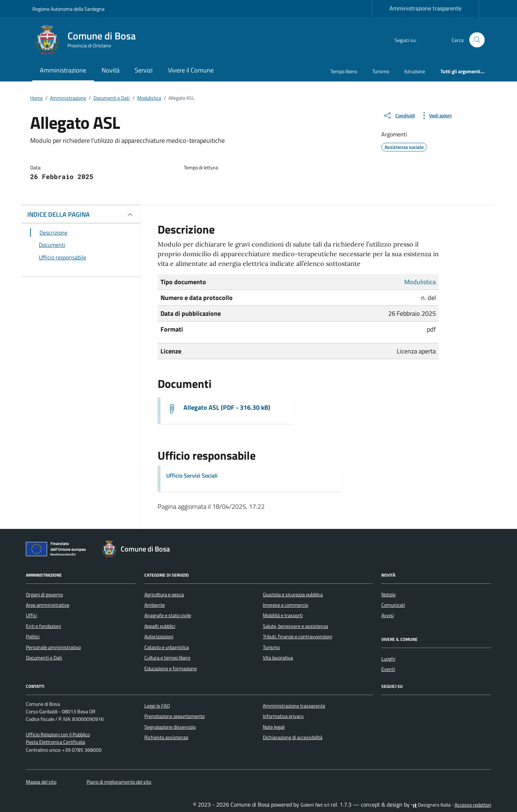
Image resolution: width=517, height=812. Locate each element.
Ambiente (155, 605)
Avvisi (388, 615)
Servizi (144, 70)
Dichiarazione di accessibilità (293, 737)
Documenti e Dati (44, 658)
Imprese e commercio (285, 605)
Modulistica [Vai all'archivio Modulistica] (420, 282)
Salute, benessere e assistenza (295, 626)
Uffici (31, 615)
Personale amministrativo (53, 647)
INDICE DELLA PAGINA (59, 214)
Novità (111, 70)
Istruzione (415, 71)
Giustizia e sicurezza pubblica (293, 595)
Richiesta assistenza (166, 737)
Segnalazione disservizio (170, 727)
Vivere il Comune (191, 70)
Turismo (381, 71)
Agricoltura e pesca (164, 595)
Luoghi (388, 659)
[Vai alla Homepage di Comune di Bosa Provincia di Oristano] (88, 40)
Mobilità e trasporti (283, 615)
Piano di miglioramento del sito (119, 782)
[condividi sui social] (399, 116)
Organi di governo (44, 595)
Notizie (388, 595)
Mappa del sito (41, 782)
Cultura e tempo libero (167, 658)
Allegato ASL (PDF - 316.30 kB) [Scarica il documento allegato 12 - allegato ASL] (227, 408)
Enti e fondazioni (43, 626)
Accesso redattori (473, 805)
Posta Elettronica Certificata (55, 742)
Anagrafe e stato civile (168, 615)
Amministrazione (63, 70)
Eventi (388, 669)
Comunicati (393, 605)
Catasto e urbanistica (167, 647)
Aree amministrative (48, 605)
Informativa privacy (283, 716)
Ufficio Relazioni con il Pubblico (58, 734)
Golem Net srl (315, 805)
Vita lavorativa (278, 658)
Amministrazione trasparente (425, 8)
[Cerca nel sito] (477, 40)
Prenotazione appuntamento (174, 716)
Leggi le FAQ (157, 706)
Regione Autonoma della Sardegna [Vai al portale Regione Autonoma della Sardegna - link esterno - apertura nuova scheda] (68, 9)
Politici (33, 637)
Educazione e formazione (171, 668)
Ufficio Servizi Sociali (192, 475)
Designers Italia (431, 805)
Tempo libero (344, 71)
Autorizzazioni (159, 637)
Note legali (274, 727)
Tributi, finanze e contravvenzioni (297, 637)
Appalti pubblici (160, 626)
